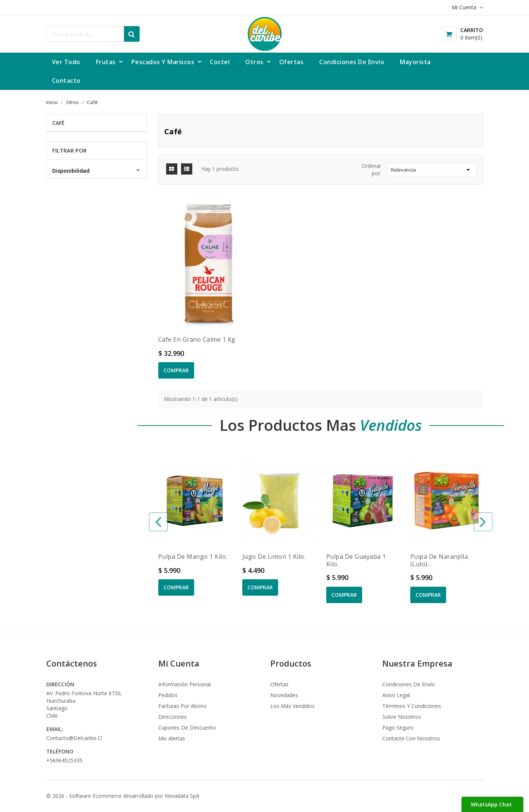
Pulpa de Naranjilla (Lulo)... (439, 560)
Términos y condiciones (412, 706)
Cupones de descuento (187, 728)
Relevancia (432, 170)
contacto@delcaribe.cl (74, 738)
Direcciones (172, 717)
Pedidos (168, 695)
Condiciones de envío (409, 684)
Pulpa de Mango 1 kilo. (193, 557)
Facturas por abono (183, 706)
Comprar (176, 370)
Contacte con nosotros (411, 738)
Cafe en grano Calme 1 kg (197, 339)
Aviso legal (396, 695)
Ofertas (279, 684)
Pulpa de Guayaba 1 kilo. (356, 560)
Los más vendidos (292, 706)
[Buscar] (93, 34)
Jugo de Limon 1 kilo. (274, 557)
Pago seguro (398, 728)
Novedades (284, 695)
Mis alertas (172, 738)
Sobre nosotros (402, 717)
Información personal (184, 684)
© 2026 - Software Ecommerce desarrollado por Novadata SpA (123, 796)
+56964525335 (64, 760)
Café (58, 123)
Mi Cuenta (179, 663)
